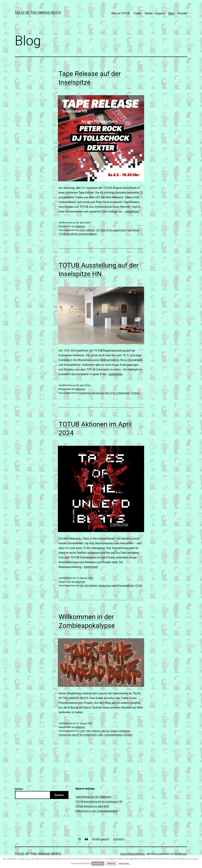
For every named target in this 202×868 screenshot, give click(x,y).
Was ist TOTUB (120, 13)
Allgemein (80, 226)
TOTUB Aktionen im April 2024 (92, 806)
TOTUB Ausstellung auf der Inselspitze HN (99, 802)
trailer (100, 735)
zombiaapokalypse (88, 234)
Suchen (19, 789)
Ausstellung (85, 393)
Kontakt (182, 13)
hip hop (106, 731)
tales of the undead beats (113, 230)
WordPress (181, 854)
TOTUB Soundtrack (68, 234)
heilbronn (90, 230)
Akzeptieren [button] (98, 863)
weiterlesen (132, 211)
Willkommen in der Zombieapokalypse (97, 811)
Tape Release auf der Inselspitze (93, 797)
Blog (171, 13)
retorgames (124, 731)
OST (98, 230)
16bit (82, 586)
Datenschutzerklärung (132, 854)
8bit (87, 586)
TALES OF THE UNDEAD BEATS (38, 13)
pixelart (94, 586)
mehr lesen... (125, 863)
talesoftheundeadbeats (123, 586)
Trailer (137, 13)
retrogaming (98, 393)
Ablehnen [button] (111, 863)
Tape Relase (133, 230)
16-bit (82, 230)
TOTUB (139, 586)
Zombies (135, 393)
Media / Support (155, 13)
